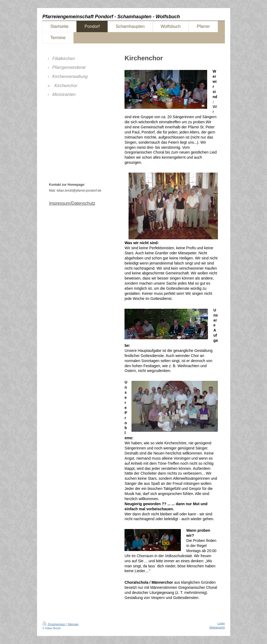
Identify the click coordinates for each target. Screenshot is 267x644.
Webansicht (217, 627)
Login (221, 623)
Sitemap (73, 624)
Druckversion (54, 624)
